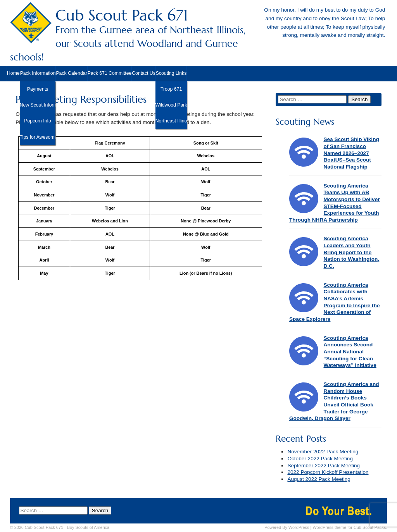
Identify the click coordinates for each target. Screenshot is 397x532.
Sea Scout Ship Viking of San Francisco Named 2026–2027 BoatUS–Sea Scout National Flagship (351, 153)
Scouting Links (171, 73)
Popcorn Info (37, 121)
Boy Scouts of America (88, 527)
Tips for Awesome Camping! (38, 137)
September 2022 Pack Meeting (324, 466)
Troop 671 (171, 89)
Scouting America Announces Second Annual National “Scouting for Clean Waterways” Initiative (350, 352)
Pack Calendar (71, 73)
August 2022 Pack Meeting (319, 479)
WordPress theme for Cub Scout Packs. (350, 527)
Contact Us (144, 73)
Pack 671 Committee (110, 73)
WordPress (299, 527)
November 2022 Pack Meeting (323, 452)
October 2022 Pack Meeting (320, 459)
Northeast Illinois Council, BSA (171, 121)
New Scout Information (38, 105)
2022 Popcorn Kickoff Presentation (328, 472)
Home (13, 73)
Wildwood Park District (171, 105)
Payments (38, 89)
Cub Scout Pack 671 (199, 35)
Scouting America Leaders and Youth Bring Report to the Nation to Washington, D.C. (351, 252)
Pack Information (38, 73)
